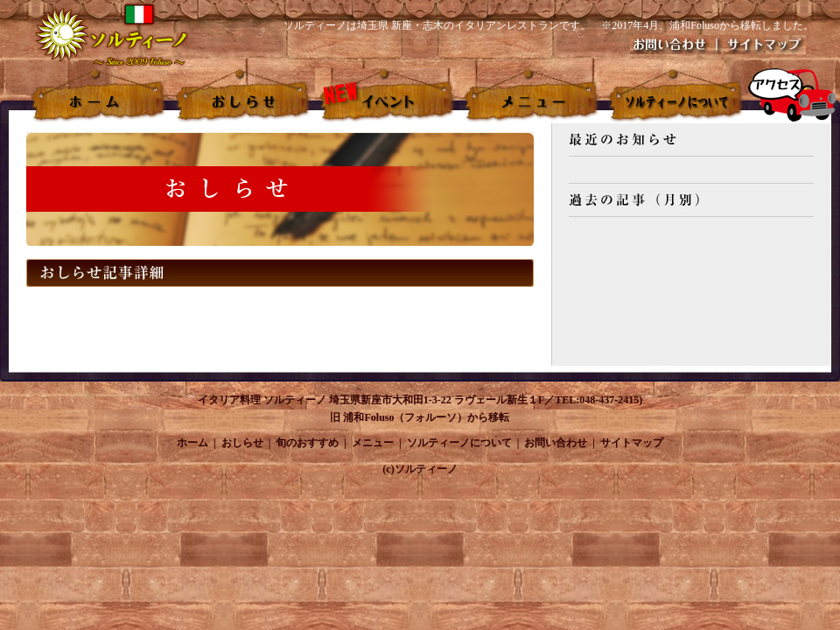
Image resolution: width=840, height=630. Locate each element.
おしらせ (242, 443)
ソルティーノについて (459, 443)
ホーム (192, 443)
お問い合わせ (556, 443)
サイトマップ (632, 443)
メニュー (373, 443)
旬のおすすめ (307, 443)
